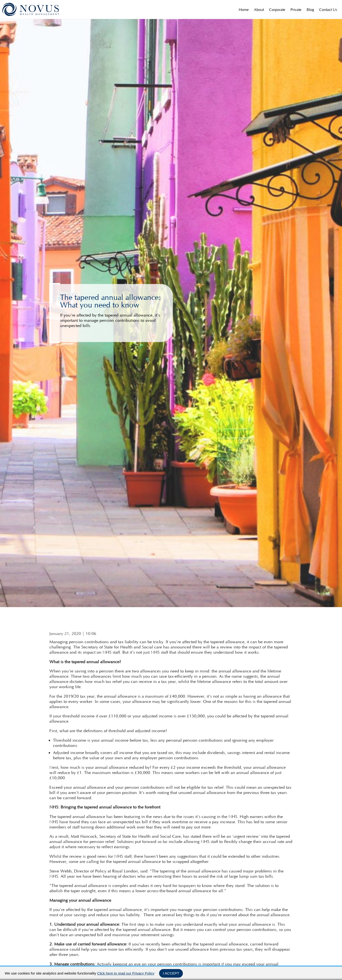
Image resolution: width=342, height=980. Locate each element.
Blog (310, 10)
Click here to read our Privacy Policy (126, 973)
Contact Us (328, 10)
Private (296, 10)
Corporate (277, 10)
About (259, 10)
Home (244, 10)
